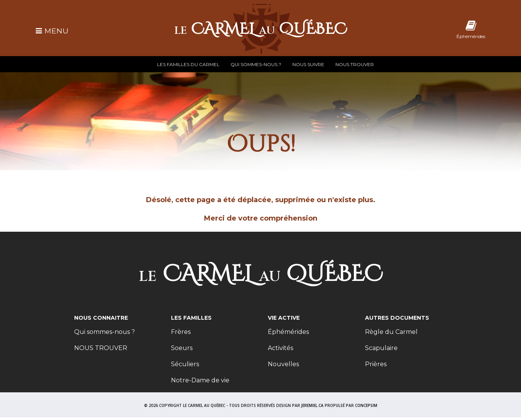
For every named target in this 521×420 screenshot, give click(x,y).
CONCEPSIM (366, 405)
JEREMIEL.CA (312, 405)
